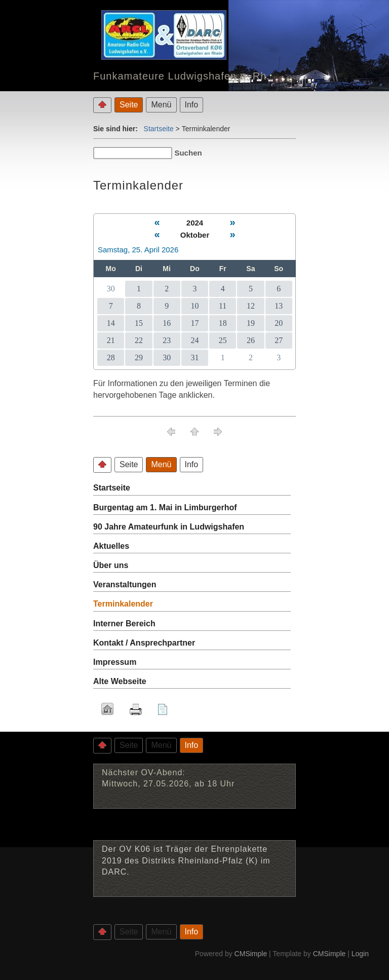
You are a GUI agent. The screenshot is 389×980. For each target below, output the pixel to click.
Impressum (115, 662)
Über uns (111, 565)
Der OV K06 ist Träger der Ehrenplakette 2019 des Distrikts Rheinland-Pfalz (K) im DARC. (186, 860)
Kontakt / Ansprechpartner (144, 643)
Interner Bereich (124, 624)
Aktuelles (111, 546)
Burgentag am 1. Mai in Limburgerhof (165, 507)
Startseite (159, 129)
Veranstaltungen (125, 585)
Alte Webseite (120, 681)
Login (360, 954)
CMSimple (251, 954)
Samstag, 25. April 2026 (138, 250)
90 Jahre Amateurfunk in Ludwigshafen (169, 527)
